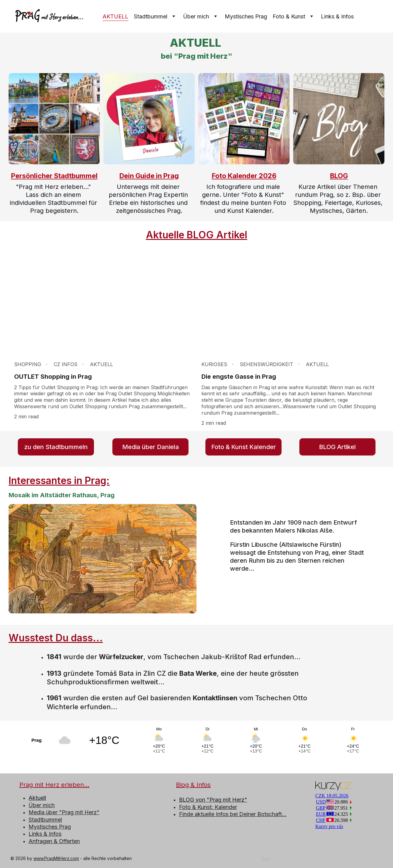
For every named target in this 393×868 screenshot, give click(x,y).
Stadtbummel (45, 820)
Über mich (42, 805)
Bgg (266, 858)
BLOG (339, 176)
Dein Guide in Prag (149, 176)
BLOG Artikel (337, 447)
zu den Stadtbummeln (56, 447)
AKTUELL (115, 16)
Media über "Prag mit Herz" (64, 812)
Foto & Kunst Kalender (244, 447)
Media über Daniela (151, 447)
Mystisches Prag (246, 16)
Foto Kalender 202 (242, 176)
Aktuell (37, 798)
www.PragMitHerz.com (56, 858)
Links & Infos (337, 16)
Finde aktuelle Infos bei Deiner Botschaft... (233, 814)
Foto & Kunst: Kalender (208, 807)
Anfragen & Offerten (54, 841)
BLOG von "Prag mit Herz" (213, 800)
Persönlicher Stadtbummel (54, 176)
